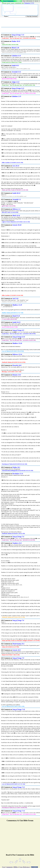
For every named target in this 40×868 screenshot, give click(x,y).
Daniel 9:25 (16, 316)
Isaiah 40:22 (16, 193)
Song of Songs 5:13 (18, 88)
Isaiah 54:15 (16, 322)
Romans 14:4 (17, 375)
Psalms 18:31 (16, 41)
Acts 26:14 (16, 166)
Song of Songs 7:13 (18, 35)
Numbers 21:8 (17, 543)
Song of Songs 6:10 (19, 337)
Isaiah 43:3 (15, 65)
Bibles (16, 867)
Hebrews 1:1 (16, 209)
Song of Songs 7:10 (19, 709)
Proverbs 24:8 (17, 365)
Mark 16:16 (16, 216)
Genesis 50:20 (17, 225)
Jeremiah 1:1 (17, 199)
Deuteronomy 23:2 (18, 644)
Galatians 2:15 (16, 96)
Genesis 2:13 (29, 3)
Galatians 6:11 (16, 56)
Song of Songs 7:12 (19, 811)
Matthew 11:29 (17, 305)
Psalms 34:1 (16, 467)
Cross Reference (24, 867)
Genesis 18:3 (17, 650)
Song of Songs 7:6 (18, 620)
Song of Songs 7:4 (18, 537)
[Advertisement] (20, 839)
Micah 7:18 (15, 48)
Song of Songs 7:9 (18, 658)
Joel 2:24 (15, 298)
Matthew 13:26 (17, 343)
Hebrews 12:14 (17, 354)
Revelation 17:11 (18, 474)
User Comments (8, 1)
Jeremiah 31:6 (16, 72)
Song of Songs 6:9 (18, 330)
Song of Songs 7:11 (19, 787)
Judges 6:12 (16, 82)
